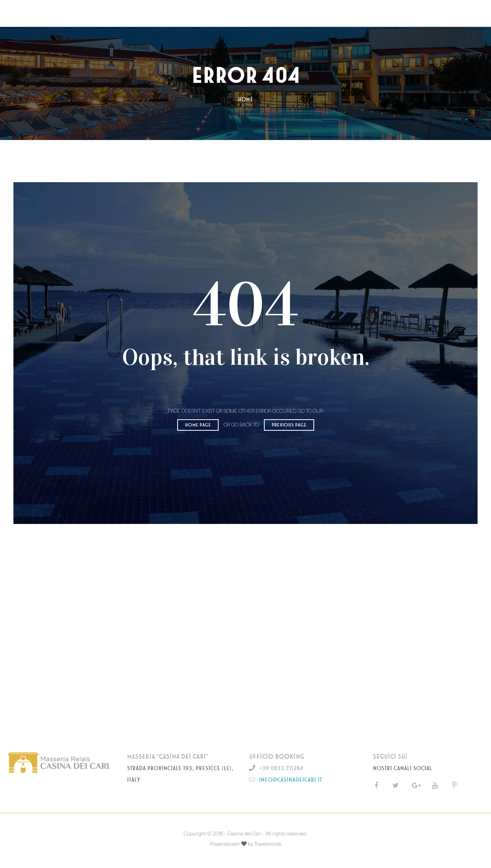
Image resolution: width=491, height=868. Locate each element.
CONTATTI (309, 13)
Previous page (289, 425)
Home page (198, 425)
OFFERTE (236, 13)
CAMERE (201, 13)
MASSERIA (164, 13)
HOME (131, 13)
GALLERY (272, 13)
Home (245, 100)
